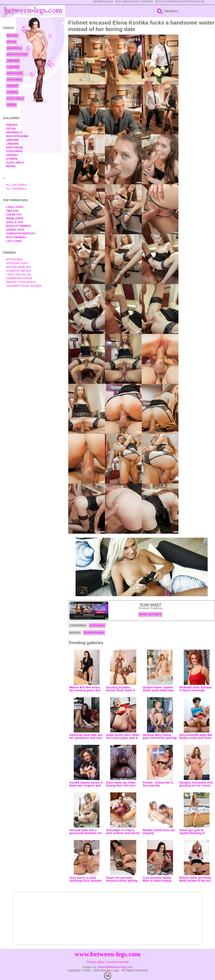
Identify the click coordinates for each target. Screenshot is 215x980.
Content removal (118, 962)
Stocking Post (17, 263)
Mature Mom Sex (19, 267)
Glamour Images (19, 271)
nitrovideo (15, 259)
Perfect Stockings (21, 282)
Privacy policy (96, 962)
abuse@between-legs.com (115, 967)
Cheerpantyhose (19, 278)
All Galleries (16, 185)
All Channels (16, 189)
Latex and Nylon (19, 275)
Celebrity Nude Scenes (24, 286)
